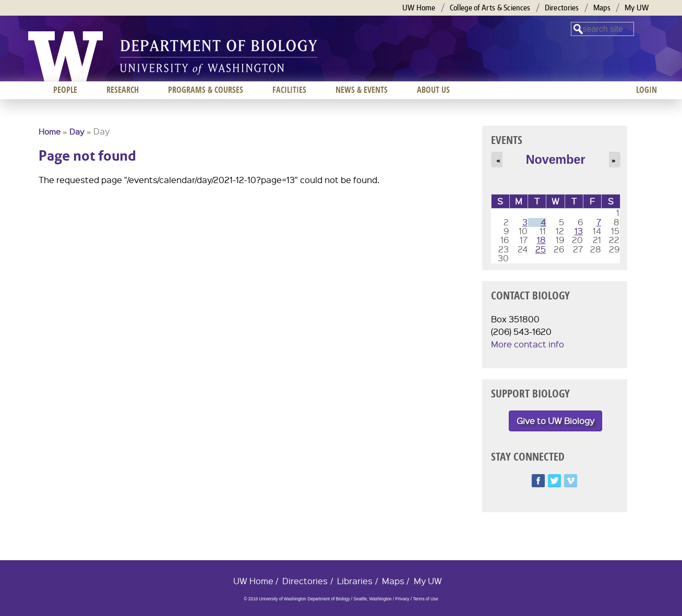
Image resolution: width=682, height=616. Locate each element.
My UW (637, 8)
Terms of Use (425, 599)
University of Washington (65, 56)
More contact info (528, 344)
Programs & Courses (206, 90)
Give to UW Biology (555, 421)
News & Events (362, 90)
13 (579, 231)
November (556, 160)
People (65, 90)
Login (647, 90)
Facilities (289, 90)
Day (77, 131)
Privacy (402, 599)
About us (433, 90)
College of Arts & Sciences (490, 8)
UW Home (419, 8)
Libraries (355, 581)
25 (541, 249)
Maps (602, 8)
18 (541, 240)
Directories (562, 8)
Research (123, 90)
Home (50, 131)
